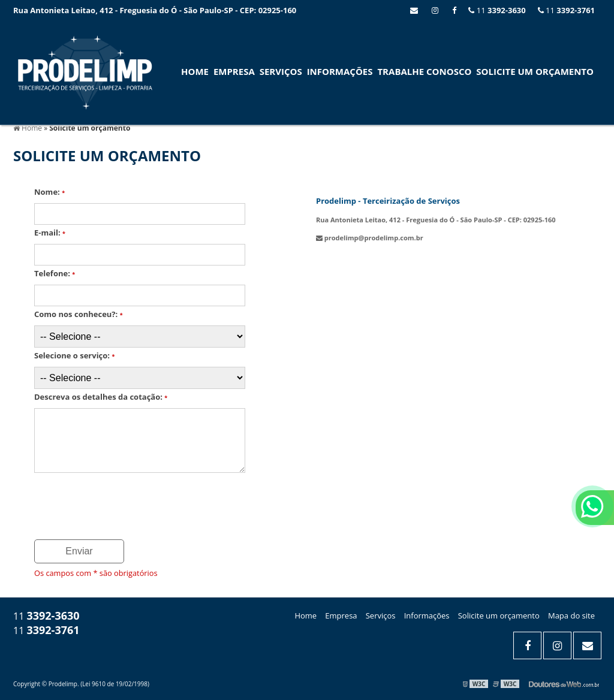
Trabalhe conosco (424, 71)
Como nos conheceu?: (79, 314)
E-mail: (50, 233)
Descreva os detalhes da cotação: (101, 397)
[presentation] (107, 502)
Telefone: (55, 273)
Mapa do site (571, 615)
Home (195, 71)
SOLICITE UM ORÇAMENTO (535, 71)
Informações (340, 71)
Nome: (49, 192)
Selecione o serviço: (74, 355)
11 (566, 10)
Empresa (234, 71)
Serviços (281, 71)
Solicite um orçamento (499, 615)
